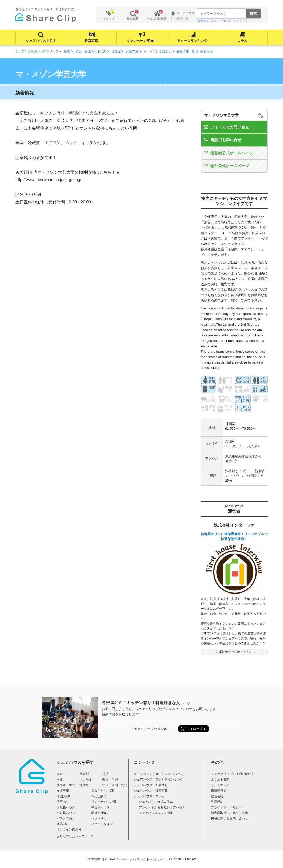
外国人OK (63, 796)
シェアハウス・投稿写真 (151, 791)
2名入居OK (99, 796)
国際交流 (203, 21)
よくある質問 (220, 780)
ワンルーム (241, 21)
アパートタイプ (102, 824)
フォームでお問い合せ (230, 127)
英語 (214, 21)
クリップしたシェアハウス (75, 836)
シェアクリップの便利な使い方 (233, 774)
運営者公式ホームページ (232, 153)
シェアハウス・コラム (149, 796)
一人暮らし (225, 21)
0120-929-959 (28, 195)
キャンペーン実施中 (142, 41)
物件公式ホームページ (230, 166)
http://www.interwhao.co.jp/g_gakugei (49, 180)
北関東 (84, 785)
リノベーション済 (104, 802)
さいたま (86, 780)
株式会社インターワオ (234, 525)
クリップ (109, 15)
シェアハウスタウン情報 (156, 813)
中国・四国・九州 (115, 785)
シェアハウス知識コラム (156, 802)
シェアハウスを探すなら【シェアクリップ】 (144, 860)
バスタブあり (66, 818)
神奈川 (84, 774)
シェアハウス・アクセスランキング (158, 780)
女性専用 (63, 791)
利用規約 (217, 802)
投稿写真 (91, 41)
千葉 (60, 780)
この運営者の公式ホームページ (234, 652)
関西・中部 (110, 780)
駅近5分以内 (100, 813)
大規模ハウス (66, 807)
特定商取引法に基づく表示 (229, 813)
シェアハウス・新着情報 (151, 785)
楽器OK (62, 824)
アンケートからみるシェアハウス (162, 807)
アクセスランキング (192, 41)
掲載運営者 (219, 791)
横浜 (105, 774)
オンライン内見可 (69, 829)
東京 (60, 774)
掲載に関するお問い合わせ (229, 818)
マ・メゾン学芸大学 (221, 115)
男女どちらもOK (103, 791)
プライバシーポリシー (226, 807)
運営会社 (217, 796)
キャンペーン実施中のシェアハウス (158, 774)
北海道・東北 (66, 785)
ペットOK (98, 818)
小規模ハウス (66, 813)
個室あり (63, 802)
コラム (242, 41)
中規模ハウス (101, 807)
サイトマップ (220, 785)
